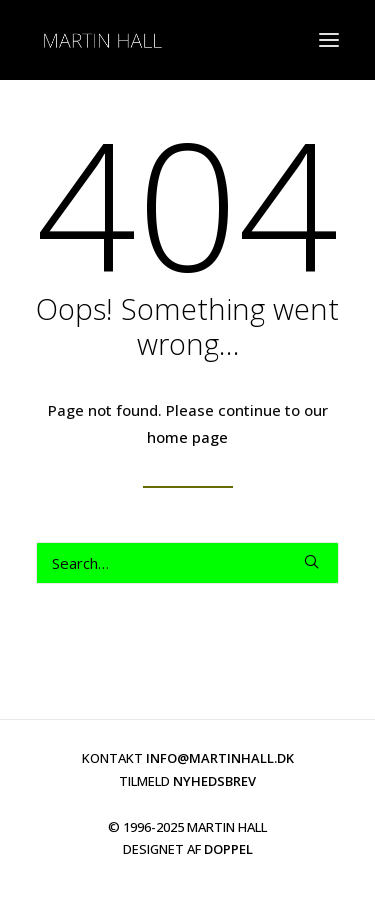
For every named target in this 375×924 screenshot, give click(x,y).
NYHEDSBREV (214, 781)
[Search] (187, 563)
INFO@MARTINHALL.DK (220, 758)
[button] (311, 561)
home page (187, 437)
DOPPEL (228, 849)
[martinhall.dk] (102, 40)
